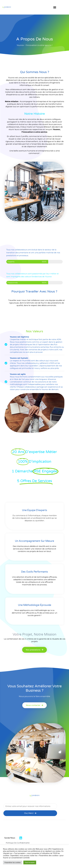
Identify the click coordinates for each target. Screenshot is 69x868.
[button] (55, 7)
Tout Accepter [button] (30, 862)
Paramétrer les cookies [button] (13, 862)
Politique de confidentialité (18, 843)
